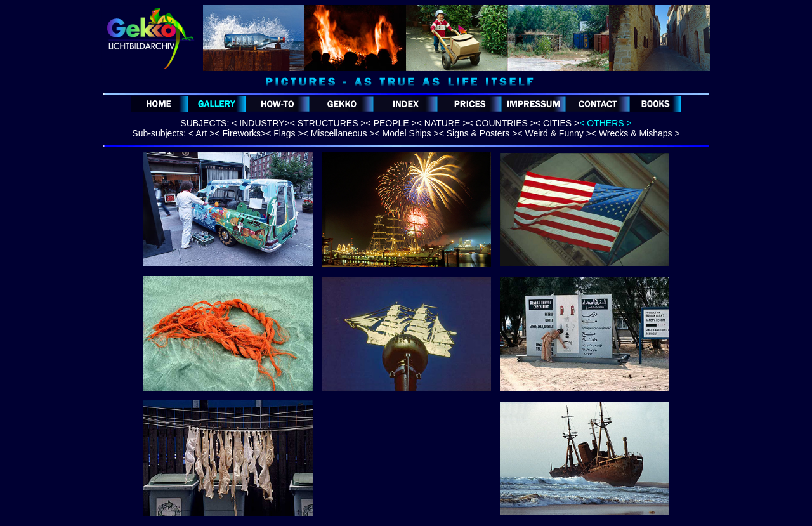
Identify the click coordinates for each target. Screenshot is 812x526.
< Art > (201, 133)
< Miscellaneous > (339, 133)
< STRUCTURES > (328, 123)
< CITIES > (557, 123)
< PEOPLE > (391, 123)
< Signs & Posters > (478, 133)
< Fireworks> (240, 133)
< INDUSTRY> (261, 123)
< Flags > (284, 133)
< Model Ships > (406, 133)
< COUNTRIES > (501, 123)
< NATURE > (442, 123)
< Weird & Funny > (554, 133)
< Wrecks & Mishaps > (636, 133)
